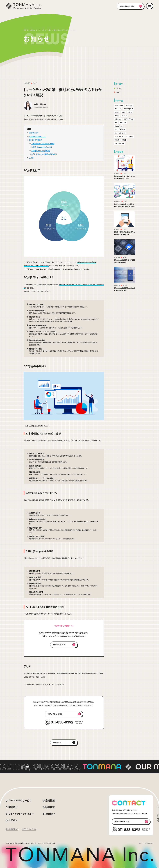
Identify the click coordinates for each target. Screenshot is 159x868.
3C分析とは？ (34, 133)
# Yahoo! (123, 123)
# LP (124, 112)
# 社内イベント (119, 143)
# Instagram (129, 109)
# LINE (117, 112)
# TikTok (124, 116)
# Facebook (119, 105)
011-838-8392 (62, 722)
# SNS (117, 116)
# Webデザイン (129, 119)
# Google (129, 105)
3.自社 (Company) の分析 (41, 151)
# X (116, 123)
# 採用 (124, 140)
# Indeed (118, 109)
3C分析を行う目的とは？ (37, 136)
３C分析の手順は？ (35, 140)
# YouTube (119, 126)
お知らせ (32, 30)
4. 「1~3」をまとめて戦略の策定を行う (44, 154)
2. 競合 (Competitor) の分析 (42, 147)
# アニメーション (120, 129)
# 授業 (117, 140)
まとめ (31, 158)
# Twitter (118, 119)
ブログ (118, 92)
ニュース (119, 88)
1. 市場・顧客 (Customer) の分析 (43, 143)
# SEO (130, 112)
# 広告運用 (130, 136)
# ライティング (119, 136)
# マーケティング (120, 133)
